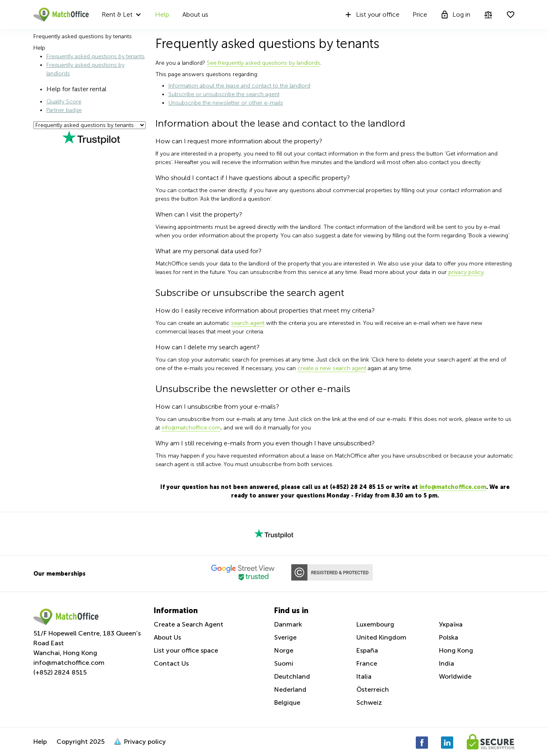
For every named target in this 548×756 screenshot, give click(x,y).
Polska (449, 637)
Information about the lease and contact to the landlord (239, 86)
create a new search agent (332, 368)
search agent (248, 323)
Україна (451, 624)
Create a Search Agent (189, 624)
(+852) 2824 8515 (60, 672)
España (367, 650)
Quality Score (64, 102)
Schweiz (369, 702)
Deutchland (292, 676)
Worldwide (455, 676)
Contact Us (171, 663)
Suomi (284, 663)
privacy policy (466, 272)
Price (420, 14)
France (367, 663)
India (446, 663)
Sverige (285, 637)
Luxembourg (375, 624)
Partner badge (64, 110)
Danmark (288, 624)
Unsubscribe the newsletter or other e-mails (226, 103)
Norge (284, 650)
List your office (372, 15)
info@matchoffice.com (191, 428)
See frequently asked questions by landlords (263, 63)
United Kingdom (381, 637)
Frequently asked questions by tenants (96, 56)
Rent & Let (117, 14)
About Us (167, 637)
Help (162, 14)
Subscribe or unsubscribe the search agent (224, 94)
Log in (455, 15)
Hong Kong (456, 650)
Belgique (287, 702)
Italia (364, 676)
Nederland (290, 689)
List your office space (186, 650)
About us (195, 14)
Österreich (373, 689)
